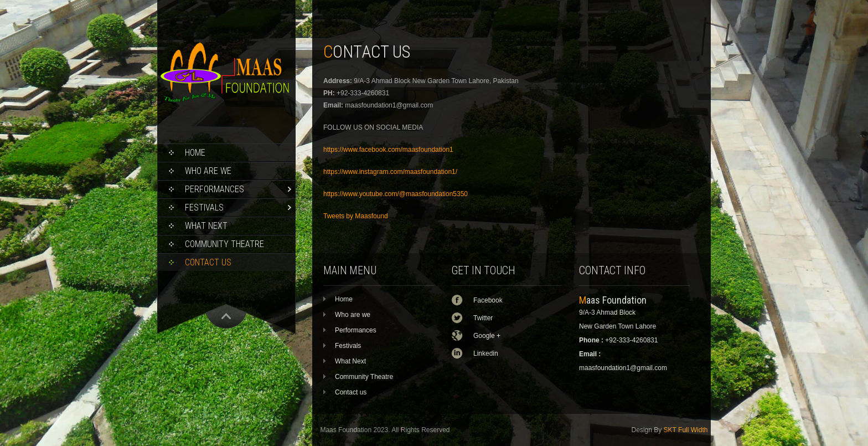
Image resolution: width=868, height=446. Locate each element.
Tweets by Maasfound (356, 216)
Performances (215, 189)
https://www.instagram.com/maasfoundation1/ (390, 172)
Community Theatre (224, 244)
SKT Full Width (686, 430)
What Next (206, 226)
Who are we (208, 171)
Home (195, 153)
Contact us (208, 262)
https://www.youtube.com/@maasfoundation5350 (396, 194)
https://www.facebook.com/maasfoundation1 (388, 150)
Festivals (204, 207)
